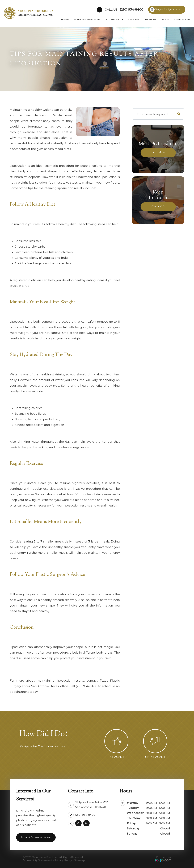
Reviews (151, 20)
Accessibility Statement (37, 861)
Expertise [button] (114, 20)
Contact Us (182, 20)
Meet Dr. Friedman (87, 20)
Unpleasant (155, 757)
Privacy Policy (63, 861)
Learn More (158, 153)
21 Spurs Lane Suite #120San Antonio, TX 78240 (92, 803)
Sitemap (80, 861)
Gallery (134, 20)
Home (65, 20)
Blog (165, 20)
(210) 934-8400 (124, 10)
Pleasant (116, 757)
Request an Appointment (168, 10)
